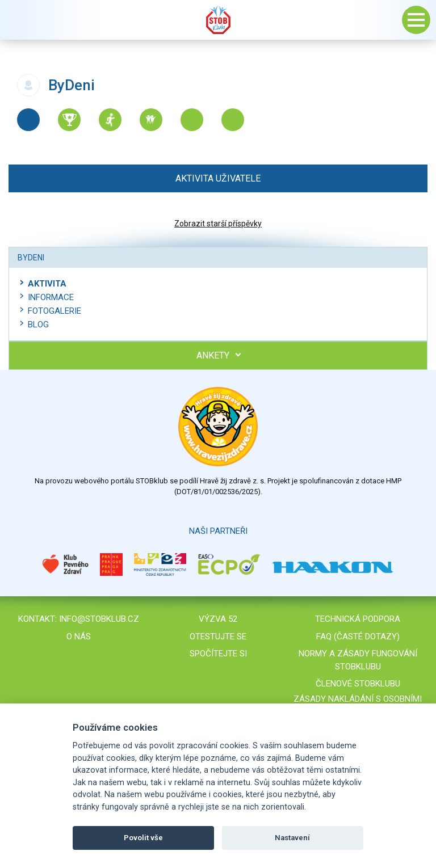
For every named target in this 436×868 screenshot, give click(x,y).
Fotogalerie (54, 311)
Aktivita (47, 284)
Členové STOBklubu (358, 684)
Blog (38, 325)
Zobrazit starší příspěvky (218, 224)
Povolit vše (143, 838)
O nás (79, 637)
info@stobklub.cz (99, 619)
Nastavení (292, 838)
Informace (51, 297)
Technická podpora (358, 619)
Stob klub (218, 20)
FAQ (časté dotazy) (358, 637)
